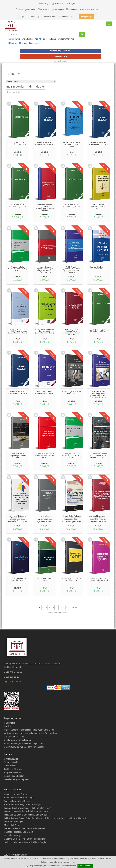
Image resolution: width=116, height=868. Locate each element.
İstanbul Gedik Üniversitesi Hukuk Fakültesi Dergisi (28, 808)
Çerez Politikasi (11, 766)
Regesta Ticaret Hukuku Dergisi (19, 832)
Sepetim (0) (87, 17)
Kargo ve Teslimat (12, 772)
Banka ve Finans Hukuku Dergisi (19, 798)
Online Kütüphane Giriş (60, 51)
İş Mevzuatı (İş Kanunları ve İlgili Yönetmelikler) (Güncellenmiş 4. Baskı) (18, 331)
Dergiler (24, 43)
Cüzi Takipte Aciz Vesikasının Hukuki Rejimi (99, 206)
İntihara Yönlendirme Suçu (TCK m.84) (18, 579)
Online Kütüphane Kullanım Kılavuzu (82, 9)
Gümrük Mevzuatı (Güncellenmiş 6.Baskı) (18, 392)
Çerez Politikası (50, 866)
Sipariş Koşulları (12, 762)
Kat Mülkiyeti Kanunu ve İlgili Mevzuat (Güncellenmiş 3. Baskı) (45, 331)
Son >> (74, 607)
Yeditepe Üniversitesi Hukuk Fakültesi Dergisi (25, 842)
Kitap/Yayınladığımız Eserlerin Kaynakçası (24, 743)
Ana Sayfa (44, 4)
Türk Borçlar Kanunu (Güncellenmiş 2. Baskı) (45, 392)
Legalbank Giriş (60, 56)
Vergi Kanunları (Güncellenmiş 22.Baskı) (98, 330)
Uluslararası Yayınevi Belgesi (51, 9)
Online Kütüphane (67, 17)
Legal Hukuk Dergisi (13, 822)
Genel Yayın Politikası (26, 9)
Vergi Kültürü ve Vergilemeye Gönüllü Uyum (18, 456)
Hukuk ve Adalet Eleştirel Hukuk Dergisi (22, 805)
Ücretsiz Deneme (60, 61)
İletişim (71, 4)
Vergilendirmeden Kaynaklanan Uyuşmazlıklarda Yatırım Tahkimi (45, 207)
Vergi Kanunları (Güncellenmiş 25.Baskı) (18, 143)
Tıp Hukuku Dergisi (13, 835)
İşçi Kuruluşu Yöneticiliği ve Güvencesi (71, 579)
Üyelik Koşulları (11, 759)
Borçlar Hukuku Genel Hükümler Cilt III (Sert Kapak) (72, 144)
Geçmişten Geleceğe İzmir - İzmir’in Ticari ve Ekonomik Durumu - (99, 456)
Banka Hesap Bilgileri (14, 776)
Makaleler (35, 43)
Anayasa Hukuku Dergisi (16, 794)
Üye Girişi (35, 17)
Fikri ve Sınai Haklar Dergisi (17, 801)
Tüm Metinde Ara (49, 39)
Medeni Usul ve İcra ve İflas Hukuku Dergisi (24, 828)
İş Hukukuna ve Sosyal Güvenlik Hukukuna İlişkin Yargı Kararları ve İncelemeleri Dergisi (45, 818)
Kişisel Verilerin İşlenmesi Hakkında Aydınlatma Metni (29, 730)
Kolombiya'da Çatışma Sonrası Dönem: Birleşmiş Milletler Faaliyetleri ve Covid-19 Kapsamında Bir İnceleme (18, 520)
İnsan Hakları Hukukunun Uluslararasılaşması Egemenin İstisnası (45, 519)
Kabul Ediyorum (85, 866)
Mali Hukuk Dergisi (13, 825)
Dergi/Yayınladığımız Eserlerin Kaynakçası (24, 747)
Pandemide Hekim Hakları (45, 579)
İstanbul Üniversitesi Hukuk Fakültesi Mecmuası (26, 811)
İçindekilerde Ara (31, 39)
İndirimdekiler (16, 92)
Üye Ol (24, 17)
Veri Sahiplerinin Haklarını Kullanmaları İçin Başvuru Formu (32, 733)
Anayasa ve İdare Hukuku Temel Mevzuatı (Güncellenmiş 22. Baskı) (71, 332)
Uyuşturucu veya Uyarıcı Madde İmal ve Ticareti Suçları (45, 456)
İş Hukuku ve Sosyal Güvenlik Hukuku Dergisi (25, 815)
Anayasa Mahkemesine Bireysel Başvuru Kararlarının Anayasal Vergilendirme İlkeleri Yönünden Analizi (98, 520)
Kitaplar (14, 43)
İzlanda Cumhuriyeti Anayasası (98, 268)
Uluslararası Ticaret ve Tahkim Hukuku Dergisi (25, 839)
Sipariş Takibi (49, 17)
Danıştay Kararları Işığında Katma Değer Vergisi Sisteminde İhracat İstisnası (45, 270)
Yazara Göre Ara (67, 39)
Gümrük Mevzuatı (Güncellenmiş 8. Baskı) (45, 143)
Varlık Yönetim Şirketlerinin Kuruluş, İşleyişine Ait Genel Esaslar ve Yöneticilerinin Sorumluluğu (72, 271)
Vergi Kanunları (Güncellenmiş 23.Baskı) (71, 206)
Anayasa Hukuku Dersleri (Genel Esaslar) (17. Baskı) (71, 456)
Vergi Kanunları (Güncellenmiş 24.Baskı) (18, 206)
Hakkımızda (58, 4)
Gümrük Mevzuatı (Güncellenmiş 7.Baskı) (98, 143)
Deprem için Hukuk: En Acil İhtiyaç (72, 392)
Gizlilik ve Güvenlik (13, 769)
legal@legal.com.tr (13, 682)
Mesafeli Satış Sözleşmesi (16, 779)
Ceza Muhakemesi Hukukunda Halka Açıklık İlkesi (98, 580)
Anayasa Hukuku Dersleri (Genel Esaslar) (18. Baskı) (18, 269)
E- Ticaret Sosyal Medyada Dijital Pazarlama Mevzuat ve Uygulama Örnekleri (99, 394)
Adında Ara (15, 39)
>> (67, 607)
